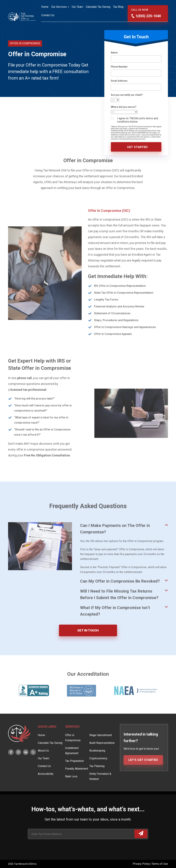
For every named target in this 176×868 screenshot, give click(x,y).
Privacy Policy (142, 864)
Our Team (77, 7)
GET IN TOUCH (88, 630)
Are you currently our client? (127, 95)
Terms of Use (160, 864)
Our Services (59, 7)
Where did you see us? (124, 107)
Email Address (119, 81)
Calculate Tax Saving (98, 7)
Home (45, 7)
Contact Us (48, 15)
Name (114, 53)
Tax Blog (118, 7)
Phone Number (119, 67)
